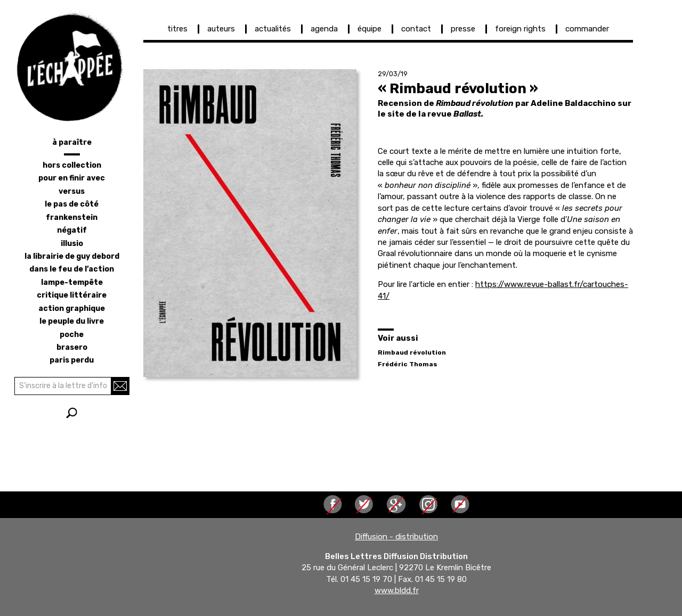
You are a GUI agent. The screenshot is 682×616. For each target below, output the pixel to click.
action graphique (72, 309)
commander (587, 29)
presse (463, 29)
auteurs (221, 29)
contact (416, 29)
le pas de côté (72, 204)
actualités (273, 29)
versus (72, 191)
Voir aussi (398, 338)
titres (177, 29)
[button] (250, 223)
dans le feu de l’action (72, 269)
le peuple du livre (72, 321)
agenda (324, 29)
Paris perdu (72, 360)
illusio (72, 244)
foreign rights (520, 29)
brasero (72, 347)
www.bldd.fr (397, 591)
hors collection (72, 165)
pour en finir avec (72, 178)
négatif (72, 230)
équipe (370, 29)
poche (72, 335)
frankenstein (72, 217)
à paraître (72, 142)
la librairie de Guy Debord (72, 256)
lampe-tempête (72, 282)
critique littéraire (72, 295)
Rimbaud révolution (412, 352)
